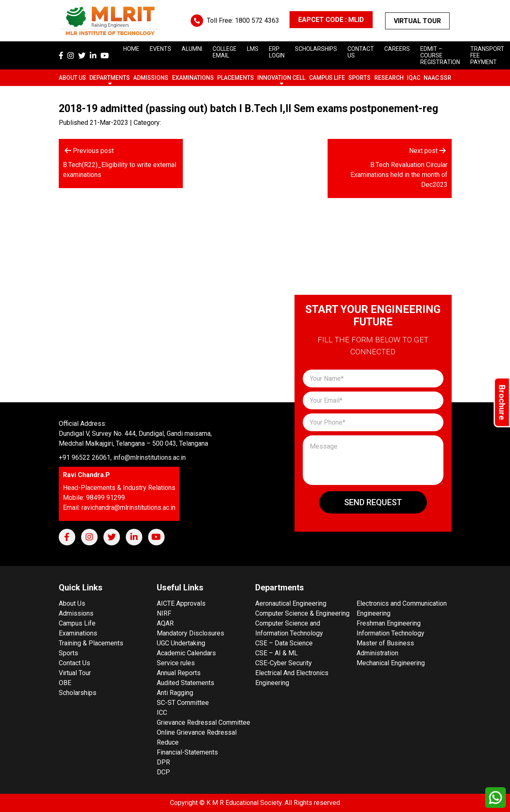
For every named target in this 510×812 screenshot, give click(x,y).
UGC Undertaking (181, 643)
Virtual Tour (417, 21)
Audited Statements (186, 683)
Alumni (192, 49)
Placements (236, 78)
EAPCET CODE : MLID (331, 20)
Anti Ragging (175, 693)
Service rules (176, 663)
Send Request (373, 502)
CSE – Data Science (284, 643)
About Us (72, 78)
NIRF (164, 613)
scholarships (316, 49)
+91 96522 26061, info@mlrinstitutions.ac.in (122, 457)
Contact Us (74, 663)
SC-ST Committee (183, 703)
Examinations (193, 78)
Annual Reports (179, 673)
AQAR (165, 623)
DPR (163, 762)
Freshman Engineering (389, 623)
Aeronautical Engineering (291, 603)
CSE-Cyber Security (284, 663)
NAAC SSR (437, 78)
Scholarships (78, 693)
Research (389, 78)
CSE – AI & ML (277, 653)
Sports (359, 78)
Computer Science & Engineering (302, 613)
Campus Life (327, 78)
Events (160, 49)
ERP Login (277, 52)
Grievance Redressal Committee (204, 722)
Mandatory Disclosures (190, 633)
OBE (65, 683)
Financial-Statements (187, 752)
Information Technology (390, 633)
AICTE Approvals (181, 603)
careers (397, 49)
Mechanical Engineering (391, 663)
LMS (253, 49)
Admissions (151, 78)
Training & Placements (91, 643)
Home (131, 49)
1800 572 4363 (257, 20)
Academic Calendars (186, 653)
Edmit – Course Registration (440, 55)
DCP (163, 772)
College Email (225, 52)
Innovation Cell (281, 78)
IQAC (414, 78)
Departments (110, 78)
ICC (162, 713)
